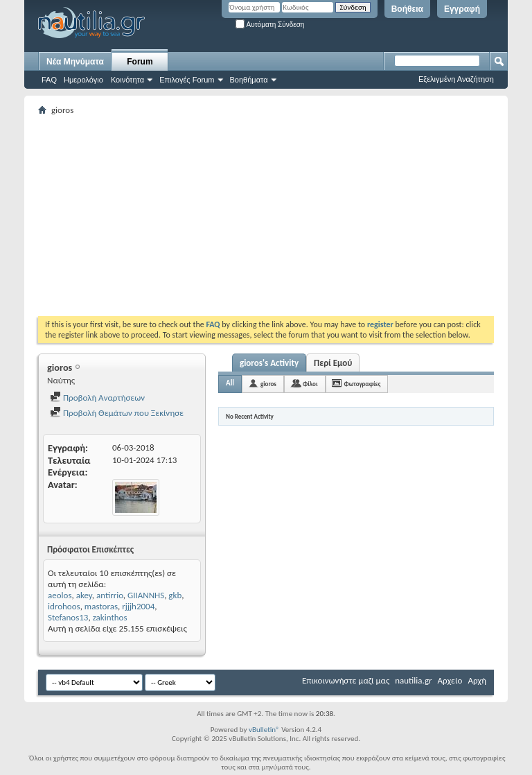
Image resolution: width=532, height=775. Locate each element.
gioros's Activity (269, 363)
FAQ (49, 80)
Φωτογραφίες (363, 384)
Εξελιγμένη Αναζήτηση (456, 79)
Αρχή (477, 680)
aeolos (60, 595)
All (230, 383)
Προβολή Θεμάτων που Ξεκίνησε (117, 413)
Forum (140, 62)
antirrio (110, 595)
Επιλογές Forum (187, 80)
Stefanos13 (68, 617)
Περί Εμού (333, 363)
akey (84, 595)
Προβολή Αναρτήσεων (97, 398)
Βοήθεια (407, 9)
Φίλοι (310, 384)
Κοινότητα (127, 80)
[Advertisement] (285, 216)
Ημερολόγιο (83, 80)
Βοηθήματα (249, 80)
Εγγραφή (462, 9)
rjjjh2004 (138, 606)
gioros (268, 384)
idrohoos (64, 606)
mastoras (101, 606)
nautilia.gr (413, 680)
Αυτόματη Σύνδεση (270, 25)
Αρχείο (450, 680)
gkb (175, 595)
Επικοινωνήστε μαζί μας (346, 680)
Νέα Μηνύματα (75, 62)
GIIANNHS (146, 595)
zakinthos (110, 617)
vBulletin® (264, 730)
